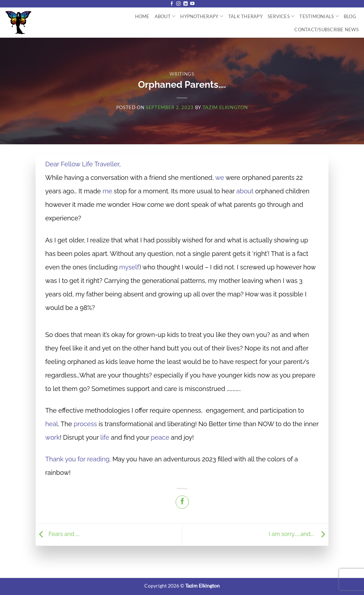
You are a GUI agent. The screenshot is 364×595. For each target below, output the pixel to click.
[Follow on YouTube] (192, 4)
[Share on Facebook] (182, 502)
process (85, 424)
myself (129, 267)
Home (142, 16)
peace (160, 437)
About (165, 16)
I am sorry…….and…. (299, 534)
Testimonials (319, 16)
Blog (350, 16)
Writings (182, 74)
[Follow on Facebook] (172, 4)
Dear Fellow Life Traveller (82, 164)
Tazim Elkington (225, 107)
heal (52, 424)
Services (281, 16)
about (245, 191)
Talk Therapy (245, 16)
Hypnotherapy (202, 16)
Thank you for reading (77, 459)
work (52, 437)
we (220, 178)
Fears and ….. (59, 534)
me (108, 191)
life (105, 437)
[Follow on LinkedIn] (186, 4)
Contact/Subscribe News (326, 30)
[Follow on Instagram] (178, 4)
